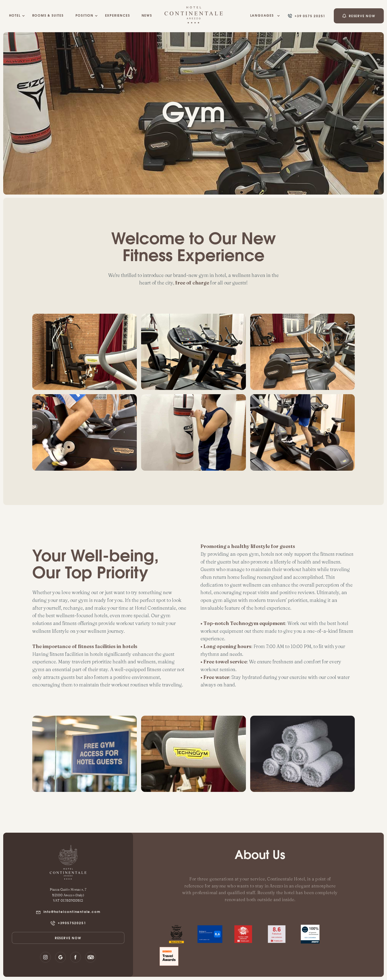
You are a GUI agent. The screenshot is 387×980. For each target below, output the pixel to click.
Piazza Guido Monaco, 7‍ (68, 889)
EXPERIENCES (118, 16)
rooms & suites (48, 16)
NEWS (147, 16)
